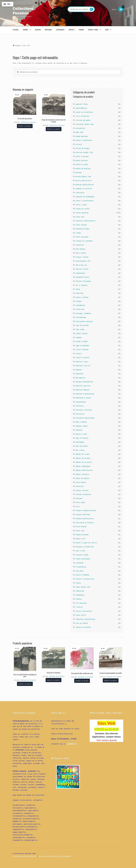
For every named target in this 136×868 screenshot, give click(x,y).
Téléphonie (80, 595)
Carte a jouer (81, 205)
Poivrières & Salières (85, 523)
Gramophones (80, 305)
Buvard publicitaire (84, 180)
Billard (79, 144)
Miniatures (80, 414)
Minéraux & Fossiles (84, 410)
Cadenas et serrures (84, 189)
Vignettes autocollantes (86, 619)
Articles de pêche (83, 120)
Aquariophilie (81, 108)
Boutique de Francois (28, 680)
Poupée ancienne (82, 535)
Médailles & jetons (83, 398)
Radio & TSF (80, 539)
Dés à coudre (81, 253)
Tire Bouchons (81, 603)
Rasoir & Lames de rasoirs (86, 543)
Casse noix (80, 217)
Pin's (78, 506)
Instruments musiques (84, 321)
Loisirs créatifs (83, 358)
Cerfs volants (81, 225)
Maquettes (80, 374)
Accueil (16, 30)
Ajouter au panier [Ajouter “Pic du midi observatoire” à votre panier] (25, 126)
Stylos (78, 583)
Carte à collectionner (85, 201)
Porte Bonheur (81, 526)
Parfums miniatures (83, 494)
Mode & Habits (81, 422)
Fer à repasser (82, 285)
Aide (107, 30)
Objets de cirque (83, 454)
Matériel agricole (83, 386)
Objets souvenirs (83, 474)
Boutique (48, 30)
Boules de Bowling (83, 168)
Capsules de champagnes (85, 197)
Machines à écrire (83, 366)
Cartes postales (82, 213)
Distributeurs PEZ (83, 261)
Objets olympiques (83, 466)
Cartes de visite (83, 209)
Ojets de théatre (83, 478)
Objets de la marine (84, 462)
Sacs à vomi (80, 551)
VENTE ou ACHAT (107, 729)
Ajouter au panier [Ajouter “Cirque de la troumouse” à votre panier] (53, 680)
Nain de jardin (82, 446)
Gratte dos (80, 309)
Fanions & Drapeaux (83, 281)
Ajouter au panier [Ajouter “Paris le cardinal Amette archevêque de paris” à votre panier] (25, 684)
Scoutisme (80, 563)
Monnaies (79, 430)
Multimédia (80, 442)
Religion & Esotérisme (85, 547)
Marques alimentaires (84, 382)
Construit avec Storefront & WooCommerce (55, 856)
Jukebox (79, 337)
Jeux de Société (82, 325)
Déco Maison (80, 249)
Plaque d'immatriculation (86, 510)
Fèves (78, 289)
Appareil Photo (82, 104)
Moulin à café (81, 434)
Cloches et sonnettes (84, 241)
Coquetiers (80, 245)
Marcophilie (80, 378)
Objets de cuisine (83, 458)
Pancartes (80, 486)
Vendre (25, 30)
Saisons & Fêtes (82, 555)
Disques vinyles (82, 257)
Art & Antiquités (83, 116)
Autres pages (93, 30)
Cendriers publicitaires (86, 221)
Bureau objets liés (83, 176)
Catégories (60, 30)
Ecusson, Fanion (82, 269)
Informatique (81, 317)
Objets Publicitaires (84, 470)
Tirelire (79, 607)
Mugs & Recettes (82, 438)
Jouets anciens (82, 333)
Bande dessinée (82, 136)
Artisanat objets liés (85, 124)
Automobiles (80, 128)
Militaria (80, 406)
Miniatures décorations (85, 418)
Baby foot (80, 132)
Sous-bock (80, 571)
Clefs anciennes (82, 237)
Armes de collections (84, 112)
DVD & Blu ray (81, 265)
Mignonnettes (81, 402)
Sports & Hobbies (83, 575)
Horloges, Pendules (83, 313)
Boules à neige (82, 164)
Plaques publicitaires (85, 518)
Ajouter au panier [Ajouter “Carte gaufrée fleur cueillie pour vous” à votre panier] (82, 681)
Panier (81, 30)
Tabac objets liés (83, 587)
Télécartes (80, 591)
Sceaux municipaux (83, 559)
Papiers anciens (82, 490)
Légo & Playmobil (83, 345)
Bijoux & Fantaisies (84, 140)
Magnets (79, 370)
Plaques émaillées (83, 514)
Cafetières (80, 193)
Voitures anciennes (83, 627)
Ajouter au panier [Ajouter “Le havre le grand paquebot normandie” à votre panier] (111, 680)
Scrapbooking (81, 567)
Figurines (80, 293)
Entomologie (80, 273)
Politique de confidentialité (25, 856)
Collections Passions (23, 11)
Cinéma (78, 233)
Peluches (79, 498)
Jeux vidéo (80, 329)
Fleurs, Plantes (82, 297)
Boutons (79, 172)
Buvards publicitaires (85, 185)
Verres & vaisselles (84, 611)
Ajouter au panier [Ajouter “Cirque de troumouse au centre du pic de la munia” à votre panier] (54, 129)
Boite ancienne (82, 160)
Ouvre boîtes (81, 482)
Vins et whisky (82, 623)
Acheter (38, 30)
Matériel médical (83, 390)
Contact (72, 30)
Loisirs (79, 354)
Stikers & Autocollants (85, 579)
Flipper (79, 301)
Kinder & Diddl (82, 341)
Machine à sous (82, 362)
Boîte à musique (82, 156)
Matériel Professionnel (85, 394)
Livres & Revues (82, 349)
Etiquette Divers (83, 277)
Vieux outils (81, 615)
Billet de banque (83, 148)
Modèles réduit (82, 426)
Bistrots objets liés (84, 152)
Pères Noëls (80, 502)
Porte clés (80, 531)
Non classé (80, 450)
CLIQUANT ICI (72, 744)
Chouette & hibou (83, 229)
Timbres (79, 599)
